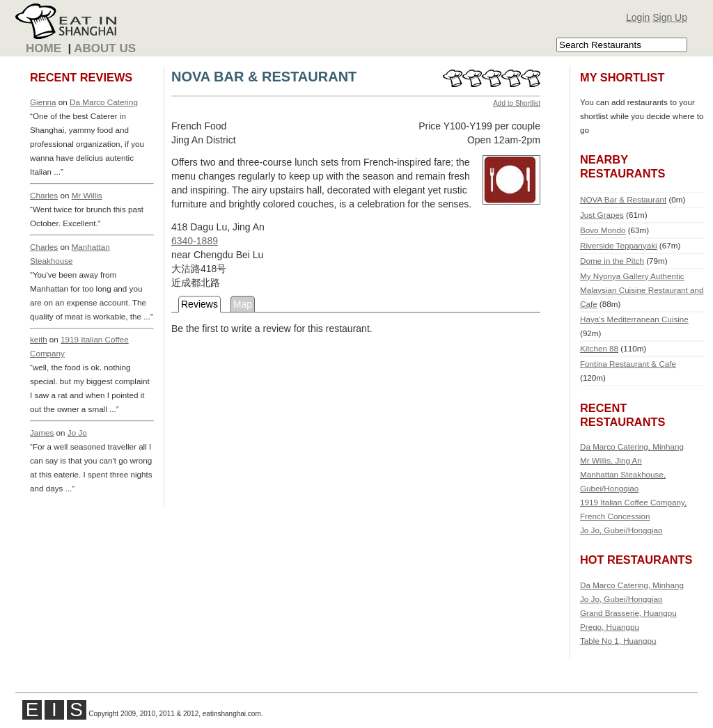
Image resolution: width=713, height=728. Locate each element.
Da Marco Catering (104, 102)
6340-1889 (195, 241)
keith (39, 339)
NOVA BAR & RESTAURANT (264, 77)
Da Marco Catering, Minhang (632, 446)
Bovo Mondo (603, 230)
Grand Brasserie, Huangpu (628, 613)
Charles (44, 195)
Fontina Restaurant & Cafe (628, 364)
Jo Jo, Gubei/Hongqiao (621, 530)
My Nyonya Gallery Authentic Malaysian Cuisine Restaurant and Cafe (642, 290)
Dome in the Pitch (612, 261)
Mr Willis (87, 195)
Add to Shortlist (517, 103)
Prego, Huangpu (610, 627)
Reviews (199, 304)
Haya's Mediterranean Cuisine (634, 319)
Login (638, 17)
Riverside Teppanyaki (619, 245)
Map (243, 304)
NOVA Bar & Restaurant (623, 199)
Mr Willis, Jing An (611, 460)
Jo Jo (77, 433)
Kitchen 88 (599, 348)
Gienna (43, 102)
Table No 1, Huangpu (618, 641)
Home (44, 48)
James (42, 433)
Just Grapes (602, 215)
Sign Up (670, 17)
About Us (105, 48)
